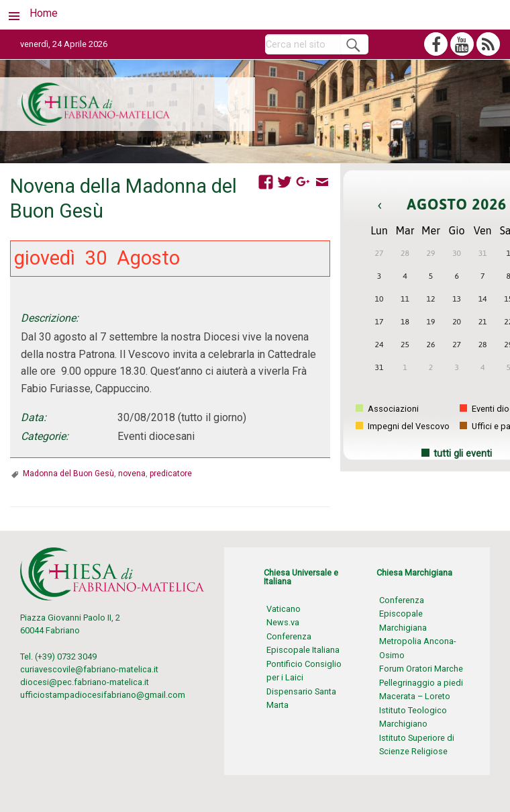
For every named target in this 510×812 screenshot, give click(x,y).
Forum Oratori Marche (421, 669)
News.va (283, 622)
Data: (34, 417)
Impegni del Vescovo (403, 426)
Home (44, 13)
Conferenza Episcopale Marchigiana (403, 614)
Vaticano (284, 609)
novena (132, 473)
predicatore (171, 473)
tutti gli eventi (463, 454)
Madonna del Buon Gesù (68, 473)
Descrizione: (50, 318)
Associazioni (387, 409)
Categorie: (45, 436)
